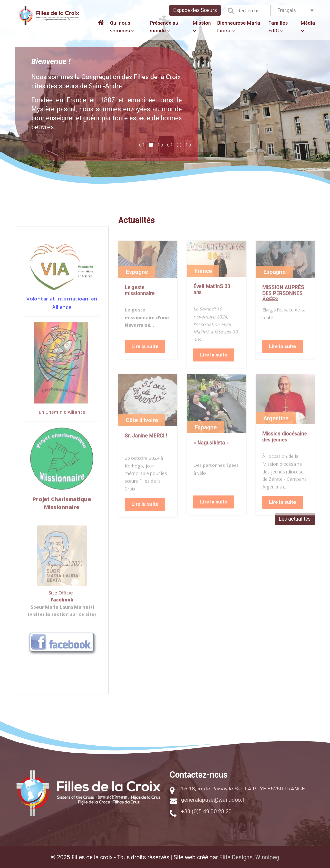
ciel (71, 606)
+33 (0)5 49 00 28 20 (206, 811)
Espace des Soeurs (195, 10)
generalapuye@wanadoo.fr (214, 800)
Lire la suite (145, 360)
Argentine (276, 432)
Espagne (137, 285)
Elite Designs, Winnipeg (249, 857)
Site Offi (57, 606)
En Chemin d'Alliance (62, 425)
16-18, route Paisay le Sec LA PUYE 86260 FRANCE (243, 789)
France (203, 284)
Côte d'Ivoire (142, 434)
